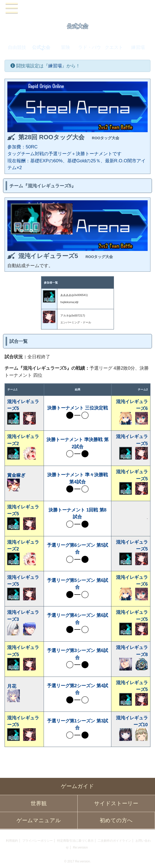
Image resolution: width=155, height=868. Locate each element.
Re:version (80, 847)
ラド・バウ (90, 47)
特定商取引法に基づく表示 (75, 841)
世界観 (39, 803)
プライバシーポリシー (38, 841)
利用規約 (12, 841)
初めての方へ (116, 820)
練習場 (138, 47)
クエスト (114, 47)
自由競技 (17, 47)
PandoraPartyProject (78, 8)
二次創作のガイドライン (114, 841)
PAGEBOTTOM (146, 858)
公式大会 (41, 47)
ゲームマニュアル (39, 820)
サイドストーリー (116, 803)
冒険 (65, 47)
